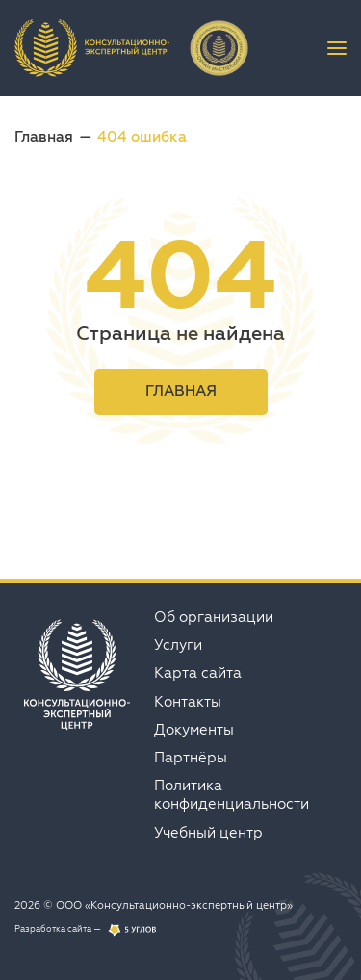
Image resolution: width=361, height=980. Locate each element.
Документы (194, 729)
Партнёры (191, 757)
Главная (44, 136)
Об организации (214, 617)
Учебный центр (208, 832)
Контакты (188, 701)
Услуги (178, 645)
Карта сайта (198, 672)
